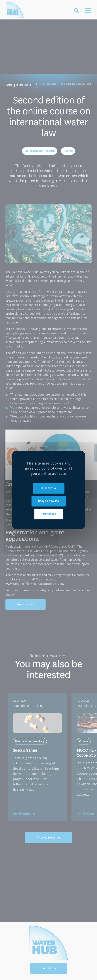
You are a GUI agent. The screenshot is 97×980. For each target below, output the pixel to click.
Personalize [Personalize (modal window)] (48, 514)
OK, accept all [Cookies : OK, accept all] (48, 488)
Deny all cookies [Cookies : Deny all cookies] (48, 501)
